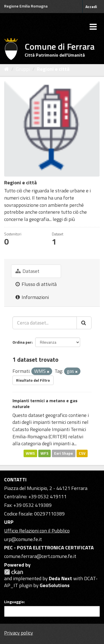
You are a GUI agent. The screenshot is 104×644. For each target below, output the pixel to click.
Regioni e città (53, 69)
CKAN (14, 572)
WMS (30, 453)
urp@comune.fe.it (23, 539)
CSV (82, 453)
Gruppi (23, 69)
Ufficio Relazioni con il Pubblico (37, 531)
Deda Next (60, 578)
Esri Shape (64, 453)
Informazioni (32, 297)
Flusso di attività (36, 284)
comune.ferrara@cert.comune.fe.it (40, 556)
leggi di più (64, 219)
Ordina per (22, 342)
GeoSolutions (55, 585)
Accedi (91, 7)
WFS (45, 453)
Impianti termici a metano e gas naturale (45, 403)
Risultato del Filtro (33, 380)
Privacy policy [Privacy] (19, 633)
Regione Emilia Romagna (26, 6)
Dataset (27, 271)
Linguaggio (14, 602)
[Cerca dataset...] (45, 323)
